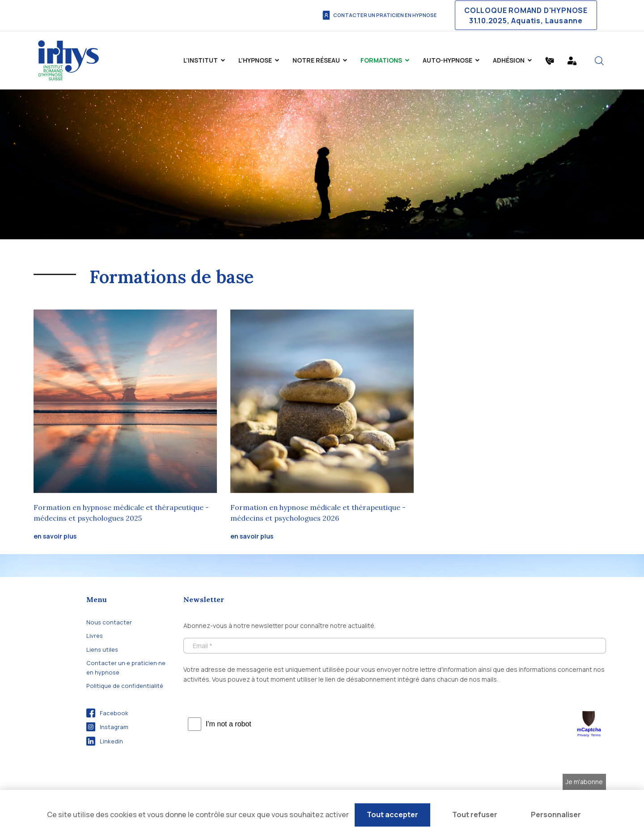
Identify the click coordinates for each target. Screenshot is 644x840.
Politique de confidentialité (125, 686)
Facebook (107, 713)
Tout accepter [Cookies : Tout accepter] (392, 815)
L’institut (201, 60)
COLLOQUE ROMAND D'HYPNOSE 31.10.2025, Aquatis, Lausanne (526, 15)
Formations (381, 60)
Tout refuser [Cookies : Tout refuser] (475, 815)
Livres (95, 636)
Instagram (107, 727)
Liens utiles (102, 649)
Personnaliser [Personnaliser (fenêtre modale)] (556, 815)
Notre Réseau (316, 60)
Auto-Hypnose (447, 60)
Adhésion (509, 60)
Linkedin (105, 741)
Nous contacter (109, 622)
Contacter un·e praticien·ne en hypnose (126, 667)
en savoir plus (55, 537)
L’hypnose (255, 60)
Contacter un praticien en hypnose (379, 15)
